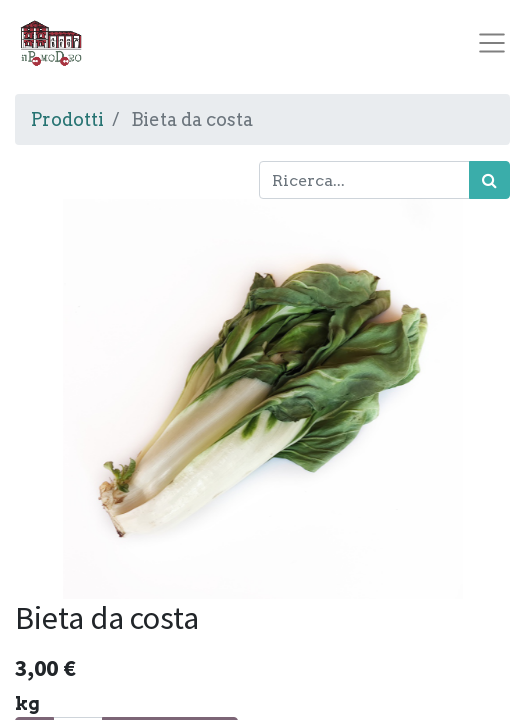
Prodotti (67, 119)
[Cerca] (489, 180)
